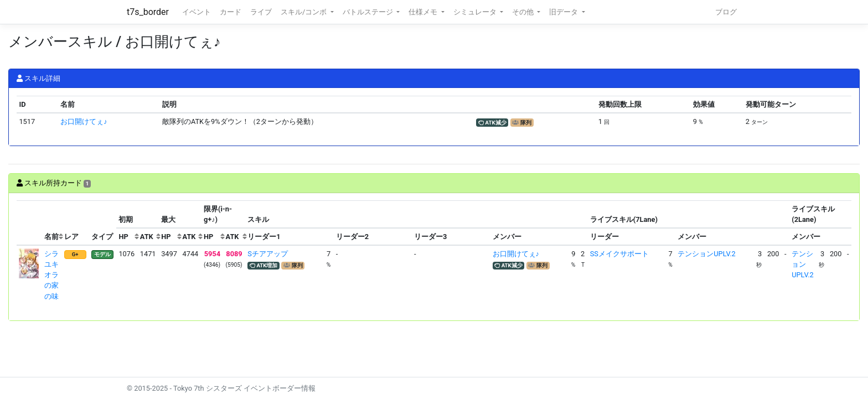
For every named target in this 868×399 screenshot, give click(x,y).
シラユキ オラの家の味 (55, 275)
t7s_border (148, 12)
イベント (197, 12)
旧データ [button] (564, 12)
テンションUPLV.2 (706, 254)
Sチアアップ (268, 254)
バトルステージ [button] (369, 12)
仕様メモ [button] (424, 12)
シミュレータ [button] (476, 12)
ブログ (726, 12)
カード (231, 12)
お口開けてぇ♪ (84, 121)
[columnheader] (29, 223)
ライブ (261, 12)
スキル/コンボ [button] (304, 12)
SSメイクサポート (619, 254)
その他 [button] (524, 12)
